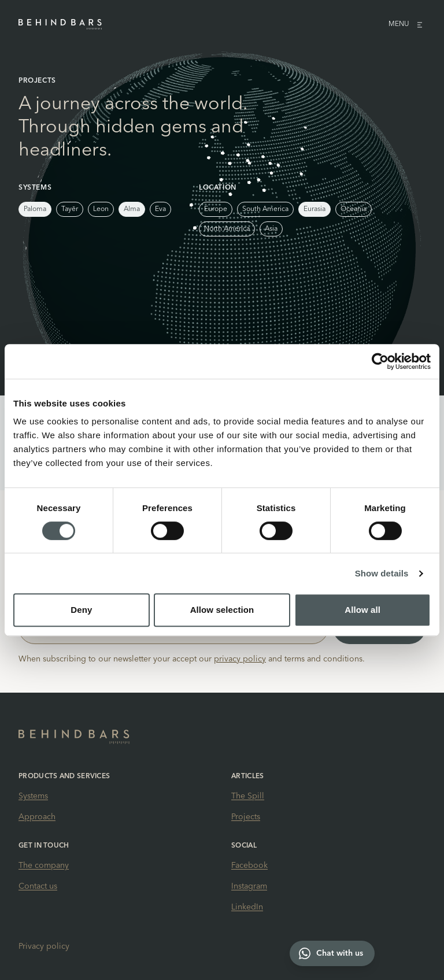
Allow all (362, 610)
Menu (407, 24)
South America (265, 209)
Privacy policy (44, 946)
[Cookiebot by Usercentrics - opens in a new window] (380, 361)
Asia (271, 229)
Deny (81, 610)
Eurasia (314, 209)
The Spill (248, 796)
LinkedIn (247, 907)
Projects (246, 817)
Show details (382, 573)
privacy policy (240, 659)
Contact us (38, 886)
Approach (37, 817)
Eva (160, 209)
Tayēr (70, 209)
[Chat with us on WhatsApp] (332, 953)
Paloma (35, 209)
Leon (101, 209)
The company (44, 866)
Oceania (354, 209)
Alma (132, 209)
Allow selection (222, 610)
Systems (33, 796)
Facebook (249, 866)
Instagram (249, 886)
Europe (216, 209)
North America (227, 229)
